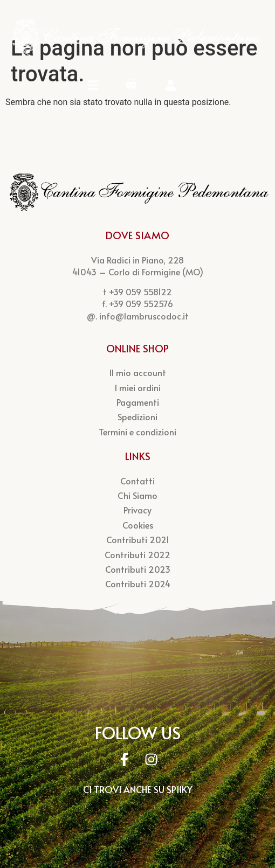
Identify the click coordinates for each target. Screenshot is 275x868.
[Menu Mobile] (93, 85)
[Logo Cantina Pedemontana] (137, 37)
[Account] (171, 85)
